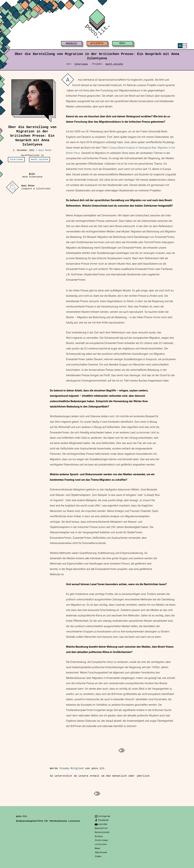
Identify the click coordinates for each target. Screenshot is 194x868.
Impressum (101, 853)
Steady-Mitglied (72, 768)
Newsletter (101, 828)
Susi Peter (45, 150)
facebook (103, 820)
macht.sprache (114, 64)
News (97, 848)
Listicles (101, 844)
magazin (72, 43)
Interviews (81, 64)
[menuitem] (180, 46)
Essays (99, 836)
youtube (103, 824)
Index (98, 857)
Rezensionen (102, 832)
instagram (104, 816)
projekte (97, 43)
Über (123, 43)
